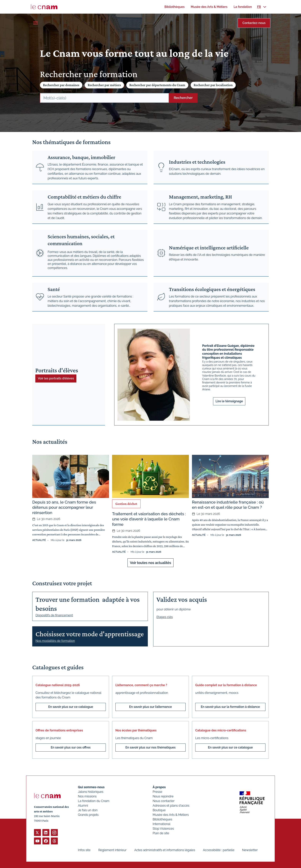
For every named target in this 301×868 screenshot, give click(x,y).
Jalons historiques (91, 792)
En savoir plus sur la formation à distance (230, 707)
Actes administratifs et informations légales (165, 850)
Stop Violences (163, 829)
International (161, 824)
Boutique (159, 810)
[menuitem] (174, 7)
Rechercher (183, 98)
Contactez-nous (254, 23)
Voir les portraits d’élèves (56, 378)
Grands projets (88, 815)
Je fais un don (88, 810)
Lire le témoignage (229, 401)
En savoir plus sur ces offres (71, 747)
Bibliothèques (162, 819)
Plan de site (161, 833)
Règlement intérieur (112, 850)
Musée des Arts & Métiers (171, 815)
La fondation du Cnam (94, 801)
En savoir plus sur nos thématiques (150, 747)
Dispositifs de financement (54, 615)
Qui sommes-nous (91, 787)
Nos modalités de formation (55, 641)
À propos (159, 787)
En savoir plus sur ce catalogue (71, 707)
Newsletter (250, 850)
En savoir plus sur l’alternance (151, 707)
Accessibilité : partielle (219, 850)
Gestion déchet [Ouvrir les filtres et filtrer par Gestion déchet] (126, 504)
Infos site (84, 850)
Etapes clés (165, 617)
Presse (157, 792)
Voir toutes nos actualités (150, 563)
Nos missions (87, 796)
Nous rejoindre (163, 796)
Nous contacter (164, 801)
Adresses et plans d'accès (171, 806)
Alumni (83, 806)
